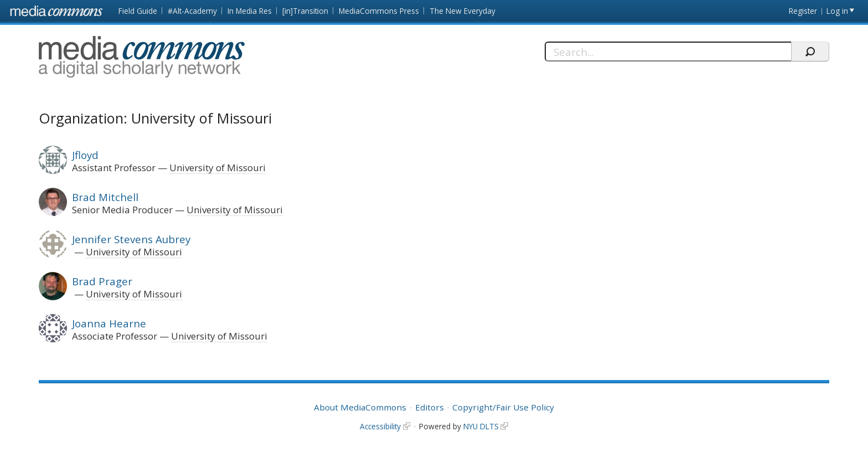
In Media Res (250, 11)
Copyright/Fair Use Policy (503, 407)
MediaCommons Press (379, 11)
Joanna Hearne (109, 323)
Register (803, 11)
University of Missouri (218, 168)
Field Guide (138, 11)
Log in (837, 11)
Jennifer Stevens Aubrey (131, 239)
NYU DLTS (481, 426)
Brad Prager (102, 281)
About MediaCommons (360, 407)
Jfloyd (85, 155)
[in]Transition (305, 11)
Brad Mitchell (105, 197)
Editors (430, 407)
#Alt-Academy (192, 11)
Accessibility (380, 426)
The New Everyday (463, 11)
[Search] (668, 52)
